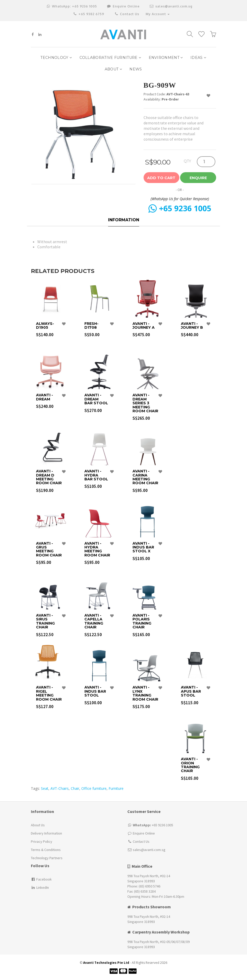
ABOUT (113, 69)
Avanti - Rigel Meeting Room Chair (49, 693)
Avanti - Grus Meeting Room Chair (49, 549)
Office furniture (94, 788)
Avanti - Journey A (144, 326)
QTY (187, 161)
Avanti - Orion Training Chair (190, 765)
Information (124, 220)
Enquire (198, 178)
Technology (56, 58)
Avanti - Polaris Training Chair (142, 621)
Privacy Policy (42, 841)
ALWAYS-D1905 (45, 326)
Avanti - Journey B (192, 326)
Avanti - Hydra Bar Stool (96, 475)
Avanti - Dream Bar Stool (96, 399)
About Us (38, 825)
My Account (158, 14)
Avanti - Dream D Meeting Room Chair (49, 477)
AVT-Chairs (60, 788)
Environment (166, 58)
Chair (75, 788)
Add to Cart (161, 178)
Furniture (116, 788)
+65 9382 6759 (89, 14)
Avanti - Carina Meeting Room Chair (145, 477)
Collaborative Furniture (110, 58)
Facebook (41, 879)
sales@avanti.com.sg (171, 6)
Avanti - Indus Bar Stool (95, 691)
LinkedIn (40, 887)
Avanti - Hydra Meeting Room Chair (97, 549)
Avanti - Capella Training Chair (94, 621)
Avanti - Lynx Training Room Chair (145, 693)
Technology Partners (47, 858)
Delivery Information (46, 833)
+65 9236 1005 (72, 6)
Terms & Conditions (46, 850)
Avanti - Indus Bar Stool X (143, 547)
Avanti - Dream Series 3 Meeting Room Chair (145, 403)
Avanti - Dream (45, 397)
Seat (45, 788)
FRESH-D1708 (91, 326)
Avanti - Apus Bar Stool (191, 691)
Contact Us (127, 14)
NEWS (136, 69)
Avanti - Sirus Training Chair (45, 621)
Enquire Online (144, 833)
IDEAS (198, 58)
